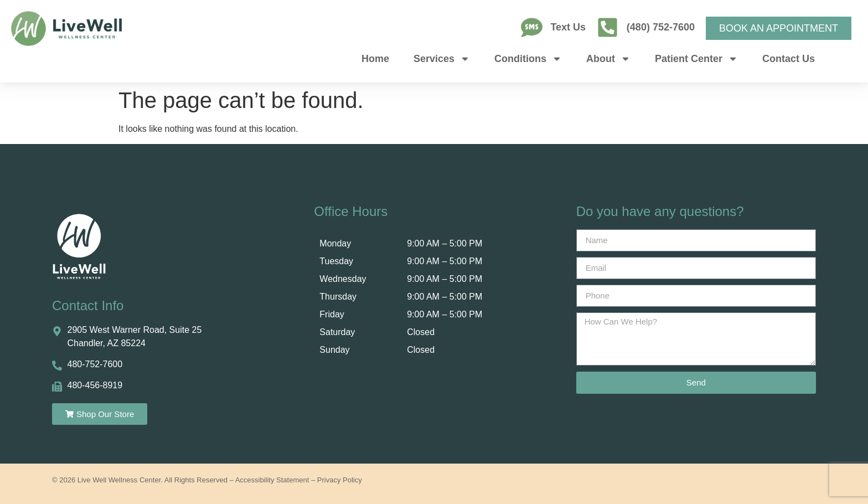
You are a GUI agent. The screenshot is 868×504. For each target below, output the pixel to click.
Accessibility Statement (272, 480)
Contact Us (789, 59)
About (608, 59)
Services (442, 59)
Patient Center (696, 59)
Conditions (528, 59)
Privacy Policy (340, 480)
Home (375, 59)
